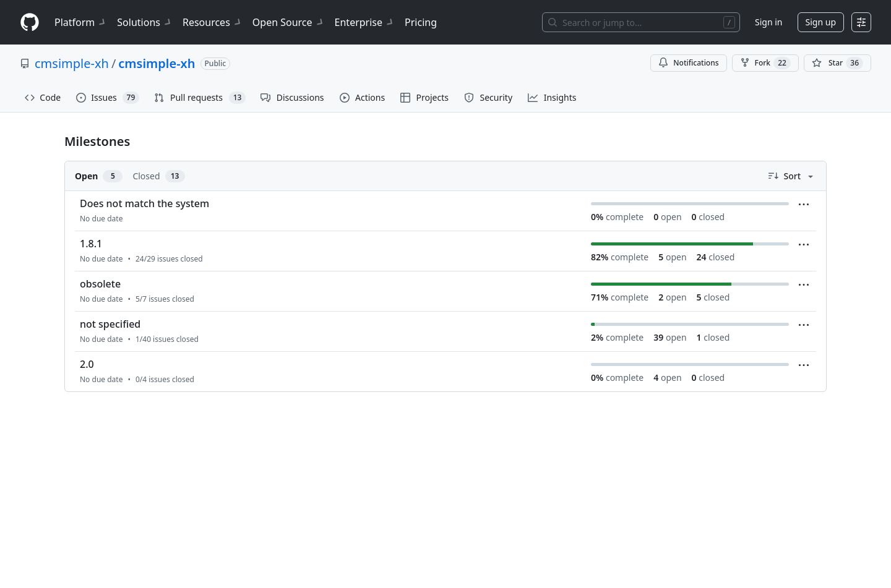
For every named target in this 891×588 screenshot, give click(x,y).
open (667, 217)
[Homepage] (30, 23)
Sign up (821, 22)
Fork (765, 63)
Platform (81, 22)
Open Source (289, 22)
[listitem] (445, 211)
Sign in (768, 22)
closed (708, 217)
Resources (213, 22)
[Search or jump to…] (641, 22)
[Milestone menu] (804, 205)
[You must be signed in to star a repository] (837, 63)
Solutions (145, 22)
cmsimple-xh (72, 63)
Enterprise (365, 22)
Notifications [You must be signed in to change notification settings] (688, 63)
